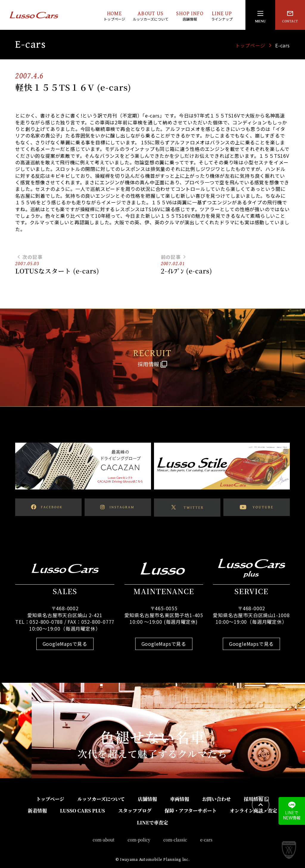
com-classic (175, 840)
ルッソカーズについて (101, 799)
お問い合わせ (217, 799)
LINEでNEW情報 (292, 811)
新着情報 (37, 811)
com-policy (139, 840)
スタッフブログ (135, 811)
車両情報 (180, 799)
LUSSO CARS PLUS (82, 811)
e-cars (206, 840)
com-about (104, 840)
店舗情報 (147, 799)
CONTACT (290, 17)
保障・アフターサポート (190, 811)
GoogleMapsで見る (65, 644)
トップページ (250, 45)
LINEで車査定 (152, 823)
